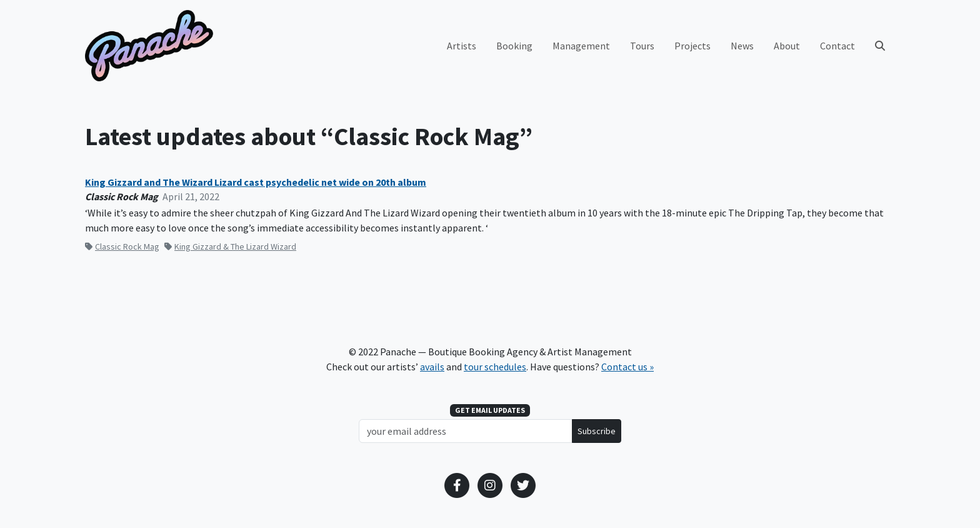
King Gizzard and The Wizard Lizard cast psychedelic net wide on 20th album (256, 182)
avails (432, 367)
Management (581, 46)
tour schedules (495, 367)
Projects (692, 46)
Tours (642, 46)
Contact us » (627, 367)
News (742, 46)
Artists (462, 46)
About (787, 46)
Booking (514, 46)
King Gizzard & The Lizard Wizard (230, 246)
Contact (837, 46)
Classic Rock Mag (122, 246)
